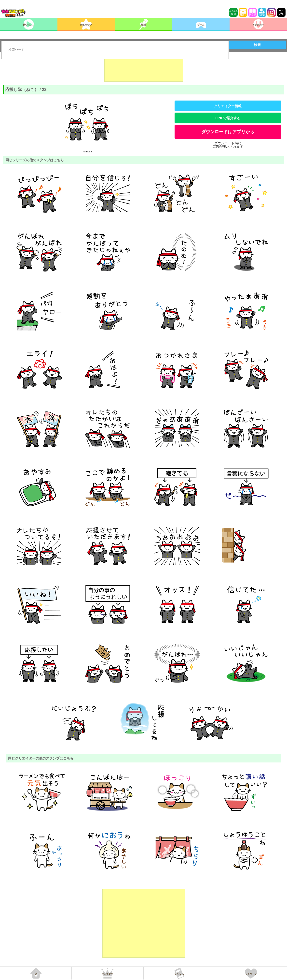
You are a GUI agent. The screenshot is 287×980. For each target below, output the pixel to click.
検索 (257, 45)
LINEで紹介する (228, 118)
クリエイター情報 (228, 106)
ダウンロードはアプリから (228, 132)
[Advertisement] (144, 69)
